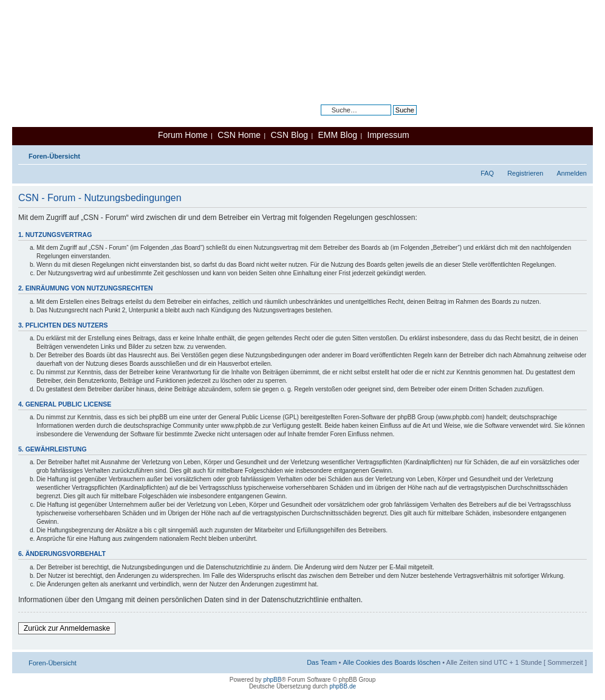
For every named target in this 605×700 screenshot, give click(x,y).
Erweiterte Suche (391, 119)
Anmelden (572, 173)
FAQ (487, 173)
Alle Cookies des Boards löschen (391, 662)
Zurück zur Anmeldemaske (67, 628)
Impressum (388, 135)
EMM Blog (337, 135)
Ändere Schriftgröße (578, 154)
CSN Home (239, 135)
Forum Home (183, 135)
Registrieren (525, 173)
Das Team (322, 662)
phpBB (272, 680)
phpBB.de (343, 686)
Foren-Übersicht (54, 156)
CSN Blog (289, 135)
